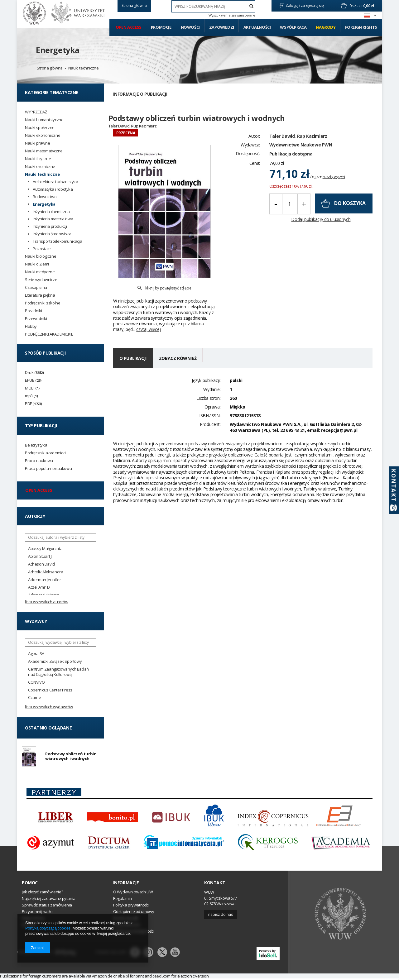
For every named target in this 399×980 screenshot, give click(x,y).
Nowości (190, 27)
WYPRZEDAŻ (36, 112)
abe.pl (123, 977)
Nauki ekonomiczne (43, 135)
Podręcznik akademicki (45, 453)
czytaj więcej (148, 315)
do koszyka (350, 214)
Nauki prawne (37, 143)
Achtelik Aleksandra (46, 572)
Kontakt (215, 884)
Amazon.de (102, 977)
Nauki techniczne (84, 68)
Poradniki (33, 311)
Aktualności (257, 27)
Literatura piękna (40, 295)
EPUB (33, 380)
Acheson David (41, 564)
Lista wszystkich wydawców (49, 707)
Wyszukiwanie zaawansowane (232, 15)
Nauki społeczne (40, 128)
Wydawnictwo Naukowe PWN (301, 156)
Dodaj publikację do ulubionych (321, 230)
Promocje (161, 27)
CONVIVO (36, 682)
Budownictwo (45, 197)
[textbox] (213, 6)
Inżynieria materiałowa (53, 219)
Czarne (35, 698)
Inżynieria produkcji (50, 226)
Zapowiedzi (222, 27)
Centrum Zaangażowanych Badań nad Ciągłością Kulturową (58, 672)
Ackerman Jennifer (44, 580)
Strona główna (50, 68)
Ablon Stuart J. (40, 556)
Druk (34, 373)
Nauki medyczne (40, 272)
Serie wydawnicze (41, 280)
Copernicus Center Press (50, 690)
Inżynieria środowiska (52, 234)
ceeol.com (161, 977)
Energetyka (58, 50)
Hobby (31, 326)
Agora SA (36, 654)
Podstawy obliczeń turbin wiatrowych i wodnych (71, 757)
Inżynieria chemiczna (51, 212)
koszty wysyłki (334, 187)
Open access (129, 27)
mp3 (31, 396)
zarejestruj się (313, 5)
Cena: (255, 174)
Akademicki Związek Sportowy (55, 661)
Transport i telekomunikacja (57, 241)
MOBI (32, 388)
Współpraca (293, 27)
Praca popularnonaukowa (48, 468)
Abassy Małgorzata (45, 549)
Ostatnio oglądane (48, 728)
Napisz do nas (221, 916)
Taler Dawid (282, 147)
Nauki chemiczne (40, 167)
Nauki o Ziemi (37, 264)
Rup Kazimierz (312, 147)
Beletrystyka (36, 445)
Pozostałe (42, 249)
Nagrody (326, 27)
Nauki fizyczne (38, 159)
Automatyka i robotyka (53, 189)
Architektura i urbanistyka (55, 182)
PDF (34, 404)
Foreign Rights (361, 27)
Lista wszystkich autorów (46, 602)
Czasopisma (36, 287)
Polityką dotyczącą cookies (48, 928)
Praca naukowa (39, 461)
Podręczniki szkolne (43, 303)
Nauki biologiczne (41, 256)
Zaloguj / (293, 5)
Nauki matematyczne (44, 151)
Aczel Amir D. (39, 587)
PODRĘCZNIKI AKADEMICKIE (49, 334)
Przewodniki (36, 319)
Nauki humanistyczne (44, 120)
